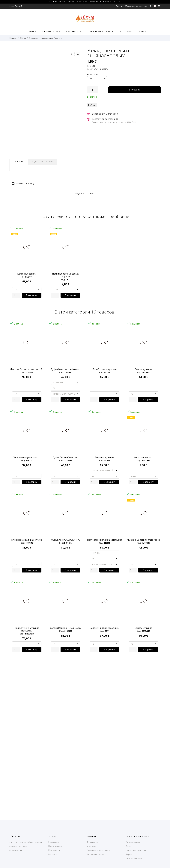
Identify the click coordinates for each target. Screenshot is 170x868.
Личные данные (133, 842)
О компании (93, 842)
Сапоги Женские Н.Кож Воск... (66, 628)
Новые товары (55, 846)
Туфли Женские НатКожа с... (66, 369)
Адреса (129, 854)
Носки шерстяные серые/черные (66, 275)
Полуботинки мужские (104, 369)
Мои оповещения (134, 858)
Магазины (53, 854)
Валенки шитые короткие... (104, 628)
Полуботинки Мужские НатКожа (104, 540)
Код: (89, 66)
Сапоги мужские (143, 369)
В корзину (134, 90)
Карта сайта (54, 850)
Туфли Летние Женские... (66, 457)
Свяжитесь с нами (96, 854)
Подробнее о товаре (42, 162)
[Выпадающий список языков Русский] (20, 6)
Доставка (92, 846)
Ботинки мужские (104, 457)
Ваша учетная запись (137, 836)
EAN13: (90, 69)
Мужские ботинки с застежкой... (27, 369)
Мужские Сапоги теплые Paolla (143, 540)
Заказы (129, 846)
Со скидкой (53, 842)
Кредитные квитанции (136, 850)
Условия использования (98, 850)
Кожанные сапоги (27, 274)
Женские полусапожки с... (27, 457)
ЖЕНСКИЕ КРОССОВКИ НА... (66, 540)
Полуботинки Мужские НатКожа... (27, 629)
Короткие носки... (143, 457)
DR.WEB (143, 31)
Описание (18, 162)
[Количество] (92, 90)
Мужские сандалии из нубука (27, 540)
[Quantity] (16, 295)
